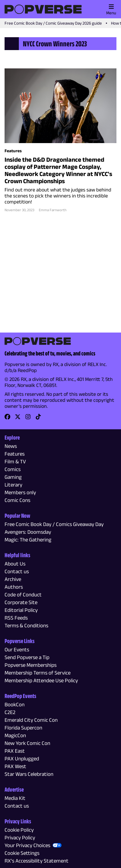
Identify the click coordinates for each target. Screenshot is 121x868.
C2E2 (10, 712)
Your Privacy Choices (27, 845)
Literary (13, 485)
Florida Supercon (23, 728)
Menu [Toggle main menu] (111, 9)
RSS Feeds (16, 618)
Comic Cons (17, 500)
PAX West (15, 766)
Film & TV (15, 461)
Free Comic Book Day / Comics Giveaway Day (54, 524)
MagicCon (15, 735)
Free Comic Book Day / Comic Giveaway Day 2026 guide (53, 23)
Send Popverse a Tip (27, 657)
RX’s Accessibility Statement (37, 861)
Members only (20, 492)
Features (15, 454)
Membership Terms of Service (38, 673)
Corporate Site (21, 602)
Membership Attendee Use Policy (41, 680)
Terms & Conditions (26, 625)
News (11, 446)
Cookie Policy (19, 830)
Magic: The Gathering (28, 540)
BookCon (15, 704)
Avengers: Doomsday (28, 532)
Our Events (17, 649)
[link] (7, 419)
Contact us (17, 571)
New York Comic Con (27, 743)
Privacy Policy (20, 838)
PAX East (15, 751)
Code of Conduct (23, 595)
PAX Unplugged (22, 759)
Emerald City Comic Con (31, 720)
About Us (15, 564)
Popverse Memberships (31, 665)
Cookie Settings (22, 853)
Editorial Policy (21, 610)
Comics (13, 469)
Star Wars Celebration (29, 774)
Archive (13, 579)
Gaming (13, 477)
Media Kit (15, 798)
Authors (14, 587)
